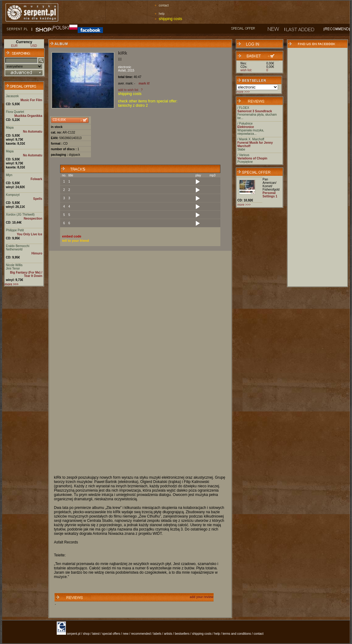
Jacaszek (12, 96)
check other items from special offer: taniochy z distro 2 (148, 103)
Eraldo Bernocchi (18, 246)
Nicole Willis (14, 265)
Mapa (10, 128)
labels (157, 634)
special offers (111, 634)
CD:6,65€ (59, 120)
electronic (125, 67)
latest (96, 634)
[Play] (198, 182)
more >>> (243, 92)
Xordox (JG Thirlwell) (20, 215)
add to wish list (128, 90)
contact (164, 5)
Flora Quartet (15, 112)
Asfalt (122, 70)
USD (34, 46)
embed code (72, 236)
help (162, 14)
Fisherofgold (271, 190)
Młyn (9, 175)
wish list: (246, 70)
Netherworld (14, 249)
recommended (141, 634)
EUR (14, 46)
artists (168, 634)
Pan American (269, 181)
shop (86, 634)
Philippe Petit (15, 230)
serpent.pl (74, 634)
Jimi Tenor (13, 268)
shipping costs (170, 19)
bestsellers (182, 634)
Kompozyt (13, 195)
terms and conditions (237, 634)
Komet (267, 186)
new (125, 634)
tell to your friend (76, 241)
